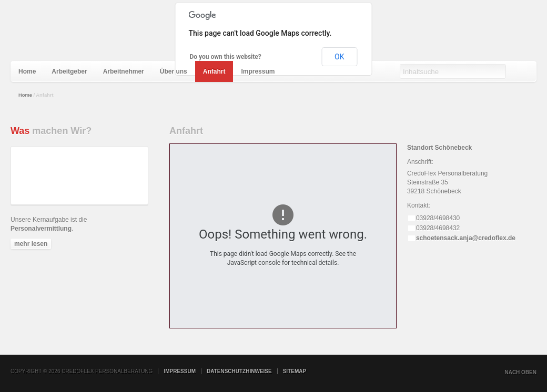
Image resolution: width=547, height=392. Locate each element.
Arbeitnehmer (124, 71)
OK (339, 57)
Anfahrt (214, 71)
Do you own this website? (226, 57)
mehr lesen (31, 244)
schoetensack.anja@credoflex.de (466, 238)
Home (27, 71)
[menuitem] (27, 71)
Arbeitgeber (69, 71)
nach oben (520, 372)
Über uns (174, 71)
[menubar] (146, 71)
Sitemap (295, 371)
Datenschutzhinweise (239, 371)
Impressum (258, 71)
